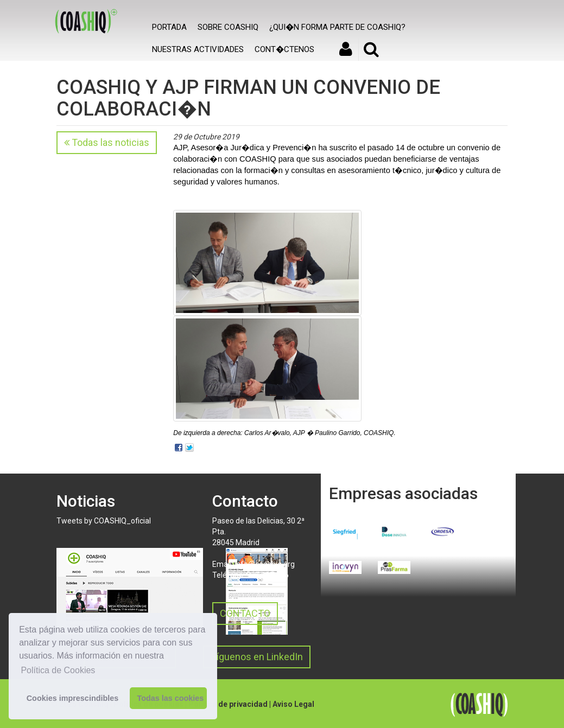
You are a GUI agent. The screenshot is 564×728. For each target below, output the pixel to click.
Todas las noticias (107, 142)
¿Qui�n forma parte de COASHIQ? (337, 27)
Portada (169, 27)
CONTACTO (245, 613)
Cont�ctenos (284, 49)
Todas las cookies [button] (170, 698)
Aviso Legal (293, 704)
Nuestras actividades (198, 49)
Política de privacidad (228, 704)
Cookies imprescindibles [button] (73, 698)
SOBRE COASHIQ (228, 27)
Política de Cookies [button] (58, 670)
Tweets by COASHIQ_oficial (104, 521)
